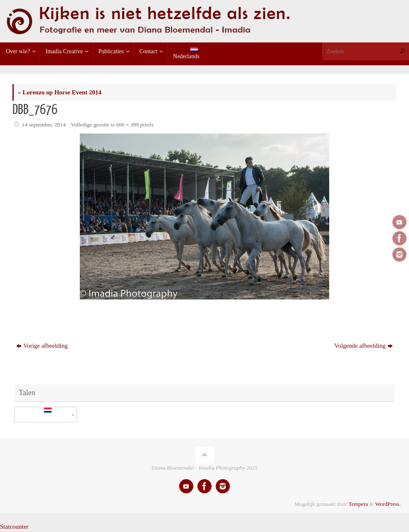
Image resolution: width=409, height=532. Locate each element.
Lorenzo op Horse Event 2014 (60, 92)
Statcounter (14, 527)
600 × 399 (127, 125)
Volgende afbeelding (363, 346)
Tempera (358, 504)
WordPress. (388, 504)
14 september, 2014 (44, 125)
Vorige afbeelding (42, 346)
